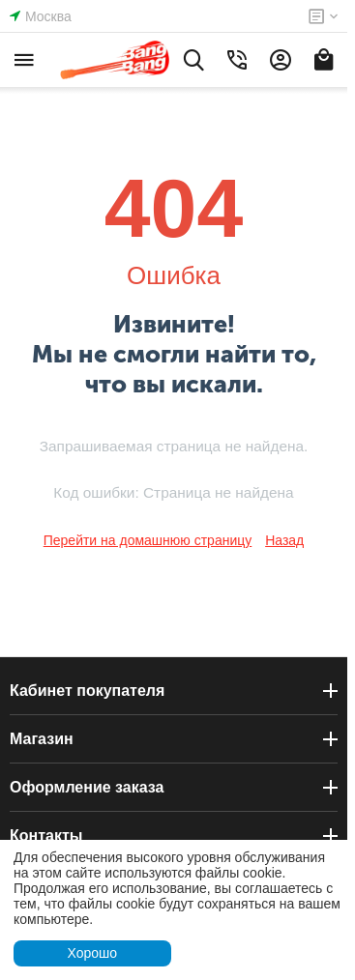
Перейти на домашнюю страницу (148, 540)
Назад (284, 540)
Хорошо (92, 953)
